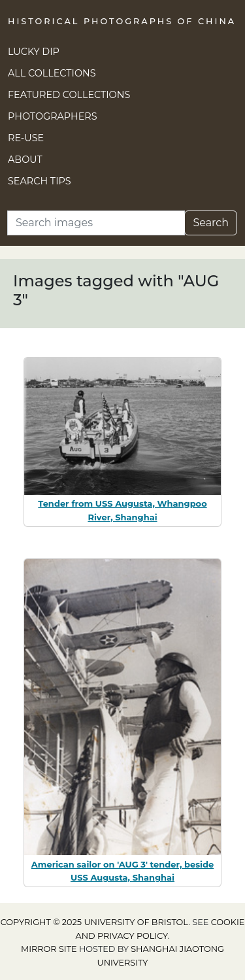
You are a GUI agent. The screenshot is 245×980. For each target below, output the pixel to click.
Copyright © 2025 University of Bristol (95, 922)
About (25, 160)
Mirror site (49, 949)
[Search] (96, 223)
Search (211, 223)
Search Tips (40, 181)
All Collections (52, 73)
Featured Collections (69, 95)
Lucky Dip (34, 52)
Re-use (26, 138)
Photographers (53, 116)
